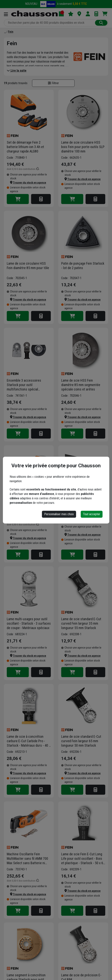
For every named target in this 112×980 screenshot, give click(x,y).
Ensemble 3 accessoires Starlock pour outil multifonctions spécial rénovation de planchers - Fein (28, 385)
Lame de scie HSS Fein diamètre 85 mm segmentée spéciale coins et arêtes (81, 385)
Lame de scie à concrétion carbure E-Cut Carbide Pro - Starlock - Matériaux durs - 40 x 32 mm (29, 741)
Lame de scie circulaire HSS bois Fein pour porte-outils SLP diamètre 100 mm (83, 147)
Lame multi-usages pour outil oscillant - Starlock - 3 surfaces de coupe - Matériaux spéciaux (29, 623)
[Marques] (5, 32)
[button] (28, 183)
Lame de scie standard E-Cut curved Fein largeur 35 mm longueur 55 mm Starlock (81, 623)
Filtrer (53, 83)
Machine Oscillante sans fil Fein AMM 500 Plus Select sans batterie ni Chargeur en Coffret (29, 502)
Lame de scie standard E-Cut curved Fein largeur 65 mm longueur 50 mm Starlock (81, 741)
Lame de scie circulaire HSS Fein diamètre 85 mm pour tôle (28, 266)
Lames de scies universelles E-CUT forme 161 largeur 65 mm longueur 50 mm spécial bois (83, 502)
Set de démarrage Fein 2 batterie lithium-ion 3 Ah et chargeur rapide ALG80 (25, 147)
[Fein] (11, 32)
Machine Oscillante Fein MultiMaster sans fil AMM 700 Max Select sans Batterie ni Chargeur (27, 859)
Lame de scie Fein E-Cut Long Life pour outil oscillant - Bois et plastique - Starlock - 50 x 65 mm (83, 859)
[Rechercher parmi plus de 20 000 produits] (50, 23)
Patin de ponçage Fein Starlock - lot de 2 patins (83, 266)
